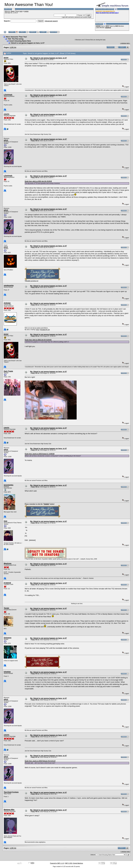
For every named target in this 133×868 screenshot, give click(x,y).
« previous (123, 43)
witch (6, 140)
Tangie (6, 608)
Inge (6, 521)
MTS (38, 330)
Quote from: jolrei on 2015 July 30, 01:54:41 (38, 340)
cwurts (6, 114)
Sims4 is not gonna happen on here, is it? (28, 43)
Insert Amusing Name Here (20, 41)
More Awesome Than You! (16, 37)
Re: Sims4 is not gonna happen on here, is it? (48, 58)
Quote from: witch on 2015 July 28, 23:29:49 (38, 181)
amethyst (108, 28)
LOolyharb (8, 95)
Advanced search (51, 21)
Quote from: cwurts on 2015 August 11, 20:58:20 (40, 454)
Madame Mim (9, 810)
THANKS (46, 504)
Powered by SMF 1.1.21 (57, 863)
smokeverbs (9, 285)
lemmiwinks (9, 485)
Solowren (8, 638)
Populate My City (45, 330)
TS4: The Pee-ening (16, 39)
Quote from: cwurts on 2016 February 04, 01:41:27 (40, 761)
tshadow (7, 672)
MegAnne (8, 563)
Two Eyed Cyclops (11, 792)
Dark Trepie (8, 371)
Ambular (7, 303)
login (21, 11)
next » (128, 43)
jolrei (6, 247)
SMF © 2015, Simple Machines (74, 863)
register (26, 11)
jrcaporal (7, 583)
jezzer (6, 58)
